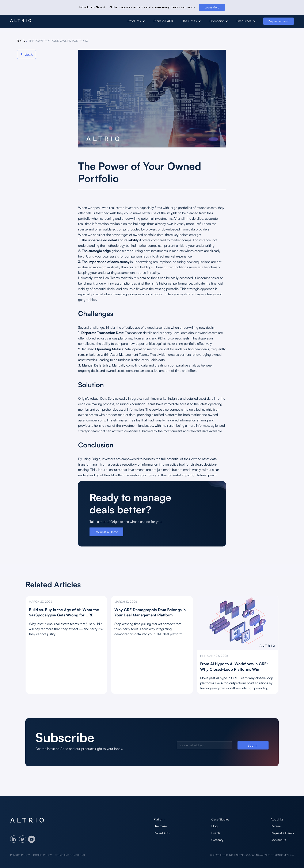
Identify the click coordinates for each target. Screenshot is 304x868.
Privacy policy (20, 855)
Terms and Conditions (70, 855)
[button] (136, 21)
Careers (276, 826)
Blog (214, 826)
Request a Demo (279, 21)
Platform (159, 819)
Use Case (160, 826)
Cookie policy (42, 855)
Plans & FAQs (163, 21)
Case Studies (220, 819)
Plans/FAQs (162, 833)
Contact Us (278, 840)
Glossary (217, 840)
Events (216, 833)
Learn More (212, 7)
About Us (277, 819)
